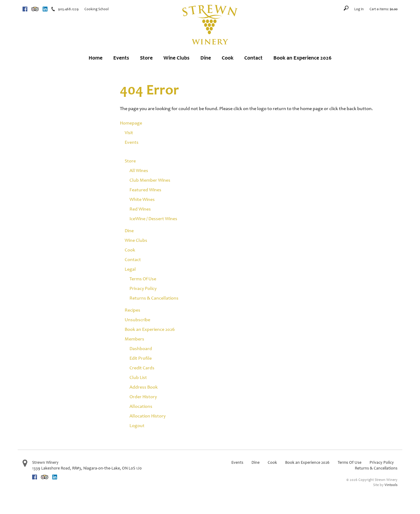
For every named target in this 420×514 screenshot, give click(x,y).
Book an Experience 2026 (303, 58)
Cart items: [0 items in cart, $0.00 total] (383, 9)
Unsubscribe (137, 320)
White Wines (142, 199)
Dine (206, 58)
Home (96, 58)
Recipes (132, 310)
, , (87, 468)
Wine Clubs (177, 58)
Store (146, 58)
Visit (129, 132)
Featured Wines (145, 190)
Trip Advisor (35, 9)
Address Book (144, 387)
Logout (137, 425)
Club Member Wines (150, 180)
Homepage (131, 123)
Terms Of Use (143, 279)
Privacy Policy (143, 288)
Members (134, 339)
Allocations (141, 406)
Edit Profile (141, 358)
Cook (228, 58)
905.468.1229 (68, 9)
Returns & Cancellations (154, 298)
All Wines (139, 170)
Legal (130, 269)
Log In (359, 9)
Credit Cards (142, 368)
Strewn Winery (45, 462)
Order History (143, 397)
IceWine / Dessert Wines (153, 219)
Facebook (25, 9)
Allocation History (148, 416)
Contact (253, 58)
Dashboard (141, 348)
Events (121, 58)
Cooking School (97, 9)
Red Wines (140, 209)
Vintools (391, 485)
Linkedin (45, 9)
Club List (138, 377)
